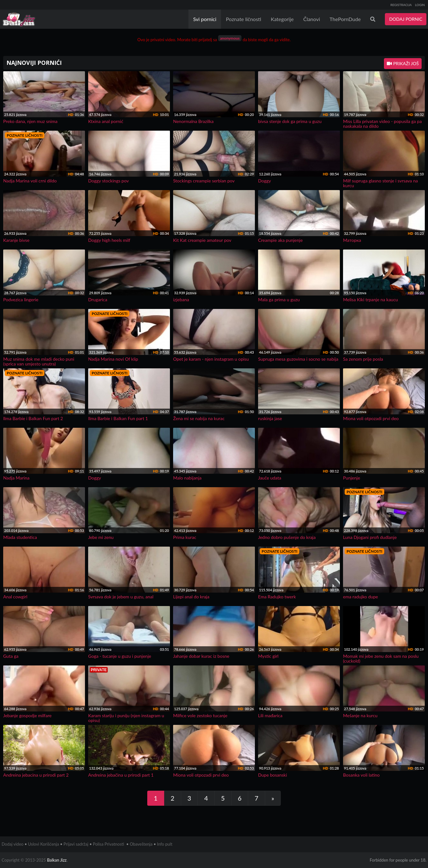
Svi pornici (205, 19)
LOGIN (420, 5)
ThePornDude (345, 19)
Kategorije (282, 19)
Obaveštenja (141, 844)
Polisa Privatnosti (109, 844)
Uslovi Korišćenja (44, 844)
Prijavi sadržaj (76, 844)
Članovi (311, 19)
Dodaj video (12, 844)
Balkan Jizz (57, 860)
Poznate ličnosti (243, 19)
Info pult (165, 844)
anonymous (230, 38)
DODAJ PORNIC (406, 19)
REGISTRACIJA (401, 5)
